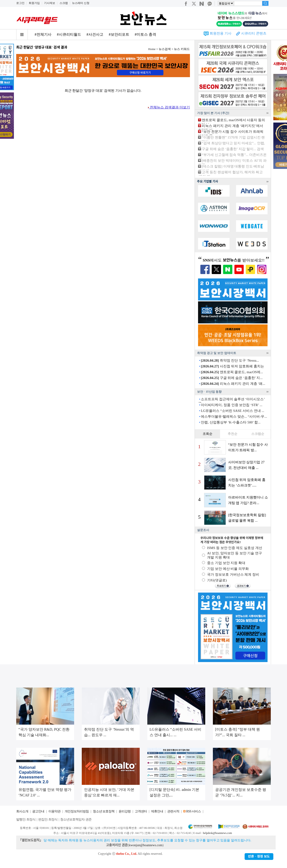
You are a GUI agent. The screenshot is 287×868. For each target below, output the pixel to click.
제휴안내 (157, 811)
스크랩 (64, 3)
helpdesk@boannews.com (217, 833)
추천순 (233, 434)
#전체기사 (43, 34)
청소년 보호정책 (104, 811)
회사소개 (22, 811)
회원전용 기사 (221, 33)
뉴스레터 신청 (81, 3)
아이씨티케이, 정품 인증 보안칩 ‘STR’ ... (232, 405)
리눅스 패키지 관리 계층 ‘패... (233, 384)
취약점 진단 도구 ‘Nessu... (230, 360)
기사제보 (50, 3)
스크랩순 (258, 434)
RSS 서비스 (194, 811)
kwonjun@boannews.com (146, 845)
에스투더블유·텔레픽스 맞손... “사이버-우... (234, 417)
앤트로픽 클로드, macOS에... (232, 372)
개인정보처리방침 (77, 811)
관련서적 (173, 811)
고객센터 (141, 811)
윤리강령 (125, 811)
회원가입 (34, 3)
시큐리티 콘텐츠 (254, 33)
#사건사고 (95, 34)
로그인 (20, 3)
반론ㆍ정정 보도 (259, 857)
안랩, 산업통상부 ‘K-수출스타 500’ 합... (231, 422)
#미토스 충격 (145, 34)
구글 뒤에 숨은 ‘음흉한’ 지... (232, 378)
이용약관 (54, 811)
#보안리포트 (119, 34)
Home (152, 49)
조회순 (208, 434)
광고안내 (38, 811)
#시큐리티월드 (69, 34)
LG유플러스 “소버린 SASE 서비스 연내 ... (232, 411)
